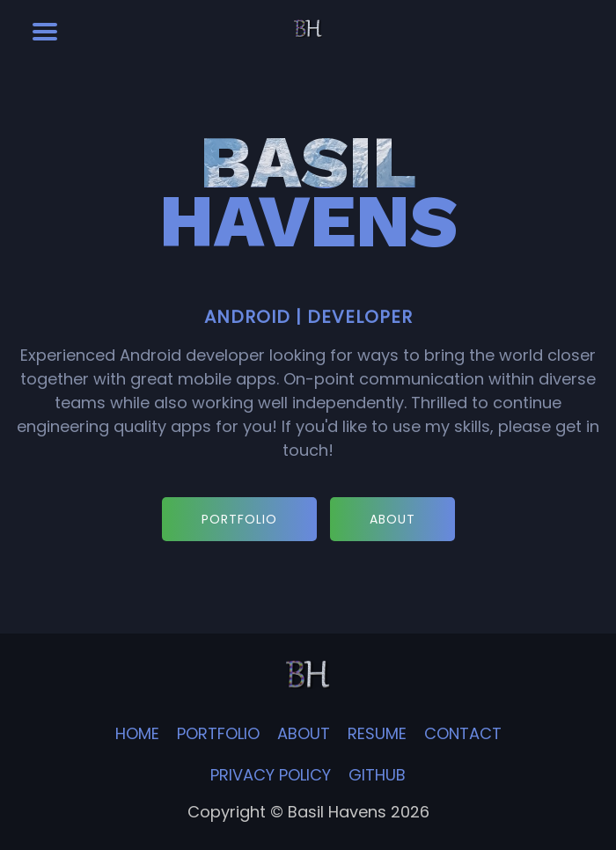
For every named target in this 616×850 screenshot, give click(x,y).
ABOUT (392, 519)
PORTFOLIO (239, 519)
